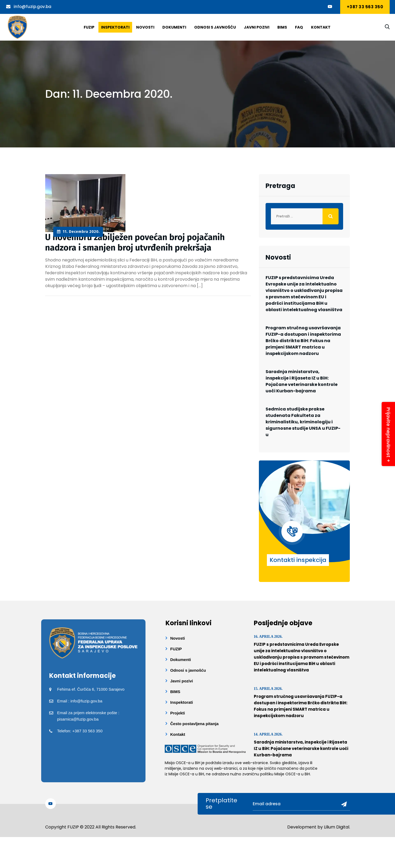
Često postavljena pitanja (195, 724)
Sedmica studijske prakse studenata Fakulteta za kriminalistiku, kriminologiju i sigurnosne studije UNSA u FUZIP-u (303, 422)
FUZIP (176, 649)
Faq (299, 27)
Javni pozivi (257, 27)
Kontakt (321, 27)
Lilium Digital (337, 827)
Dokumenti (174, 27)
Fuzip (89, 27)
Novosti (145, 27)
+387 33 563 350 (365, 7)
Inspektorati (115, 27)
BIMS (282, 27)
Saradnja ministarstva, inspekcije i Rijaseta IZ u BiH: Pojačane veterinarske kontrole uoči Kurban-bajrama (302, 381)
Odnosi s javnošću (215, 27)
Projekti (178, 713)
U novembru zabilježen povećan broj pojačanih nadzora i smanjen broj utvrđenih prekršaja (136, 242)
